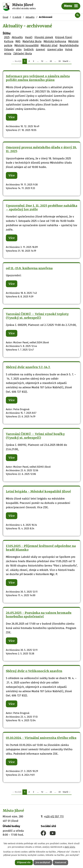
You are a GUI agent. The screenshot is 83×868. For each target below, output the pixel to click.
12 (42, 61)
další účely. (70, 847)
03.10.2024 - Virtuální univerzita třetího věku (41, 738)
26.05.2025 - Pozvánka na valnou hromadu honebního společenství (39, 615)
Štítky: (7, 33)
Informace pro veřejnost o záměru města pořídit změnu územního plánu (38, 78)
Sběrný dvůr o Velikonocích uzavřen (34, 671)
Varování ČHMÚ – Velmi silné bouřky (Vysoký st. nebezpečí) (35, 436)
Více (12, 117)
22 (51, 61)
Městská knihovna (55, 41)
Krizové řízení (64, 37)
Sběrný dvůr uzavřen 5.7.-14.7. (28, 367)
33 (60, 61)
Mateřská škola (32, 41)
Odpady (9, 50)
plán (19, 50)
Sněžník (29, 50)
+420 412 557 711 (54, 817)
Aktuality (17, 37)
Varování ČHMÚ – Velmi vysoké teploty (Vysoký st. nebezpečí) (37, 316)
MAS (18, 41)
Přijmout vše (24, 862)
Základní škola (23, 54)
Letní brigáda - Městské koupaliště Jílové (38, 491)
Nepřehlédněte (69, 45)
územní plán (55, 50)
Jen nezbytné (43, 862)
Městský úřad (49, 45)
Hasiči (29, 37)
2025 (7, 37)
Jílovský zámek (44, 37)
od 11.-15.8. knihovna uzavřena (29, 268)
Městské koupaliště (27, 45)
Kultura (9, 41)
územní (40, 50)
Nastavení (60, 862)
